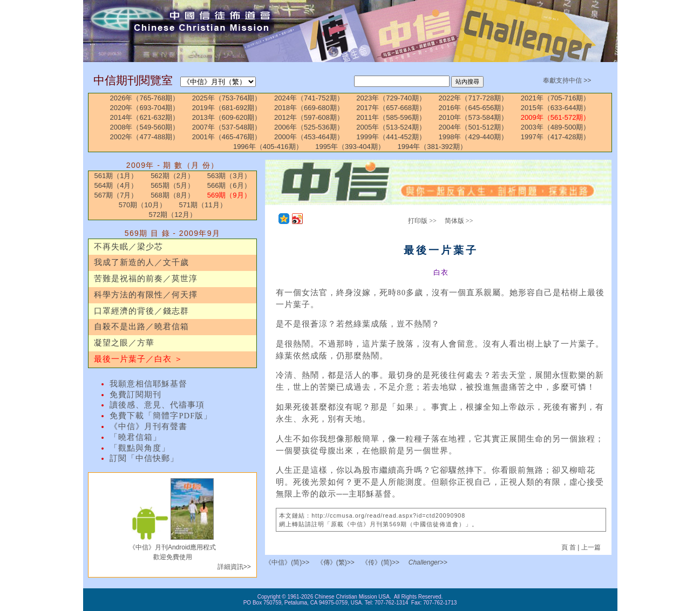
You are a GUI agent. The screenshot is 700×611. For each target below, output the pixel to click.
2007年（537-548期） (227, 127)
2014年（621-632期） (145, 117)
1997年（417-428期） (556, 137)
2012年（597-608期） (309, 117)
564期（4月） (116, 185)
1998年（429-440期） (474, 137)
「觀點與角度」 (140, 448)
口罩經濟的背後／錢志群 (141, 311)
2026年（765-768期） (145, 98)
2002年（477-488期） (145, 137)
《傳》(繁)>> (336, 562)
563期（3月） (229, 176)
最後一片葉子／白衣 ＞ (138, 359)
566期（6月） (229, 185)
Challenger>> (428, 562)
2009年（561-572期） (556, 117)
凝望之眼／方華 (124, 343)
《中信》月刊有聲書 (148, 426)
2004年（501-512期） (474, 127)
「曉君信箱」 (135, 437)
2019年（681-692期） (227, 108)
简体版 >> (459, 221)
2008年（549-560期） (145, 127)
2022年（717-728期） (474, 98)
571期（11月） (202, 205)
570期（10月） (142, 205)
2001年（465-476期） (227, 137)
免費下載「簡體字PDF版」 (161, 416)
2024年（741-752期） (309, 98)
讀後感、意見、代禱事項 (157, 405)
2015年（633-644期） (556, 108)
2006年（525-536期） (309, 127)
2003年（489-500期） (556, 127)
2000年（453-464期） (309, 137)
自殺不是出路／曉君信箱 (141, 327)
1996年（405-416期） (268, 147)
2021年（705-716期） (556, 98)
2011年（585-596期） (391, 117)
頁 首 (570, 547)
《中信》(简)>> (287, 562)
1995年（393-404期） (350, 147)
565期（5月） (172, 185)
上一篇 (591, 547)
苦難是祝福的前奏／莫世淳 (146, 279)
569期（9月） (229, 195)
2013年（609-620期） (227, 117)
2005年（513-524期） (391, 127)
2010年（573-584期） (474, 117)
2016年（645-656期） (474, 108)
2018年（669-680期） (309, 108)
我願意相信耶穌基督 (148, 384)
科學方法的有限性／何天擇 (146, 295)
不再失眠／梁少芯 (128, 247)
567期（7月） (116, 195)
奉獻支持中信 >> (567, 80)
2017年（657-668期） (391, 108)
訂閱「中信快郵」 (144, 458)
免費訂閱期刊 (135, 395)
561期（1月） (116, 176)
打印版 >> (422, 221)
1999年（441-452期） (391, 137)
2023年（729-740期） (391, 98)
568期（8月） (172, 195)
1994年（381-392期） (432, 147)
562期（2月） (172, 176)
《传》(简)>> (380, 562)
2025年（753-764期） (227, 98)
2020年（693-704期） (145, 108)
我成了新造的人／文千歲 (141, 262)
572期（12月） (173, 215)
